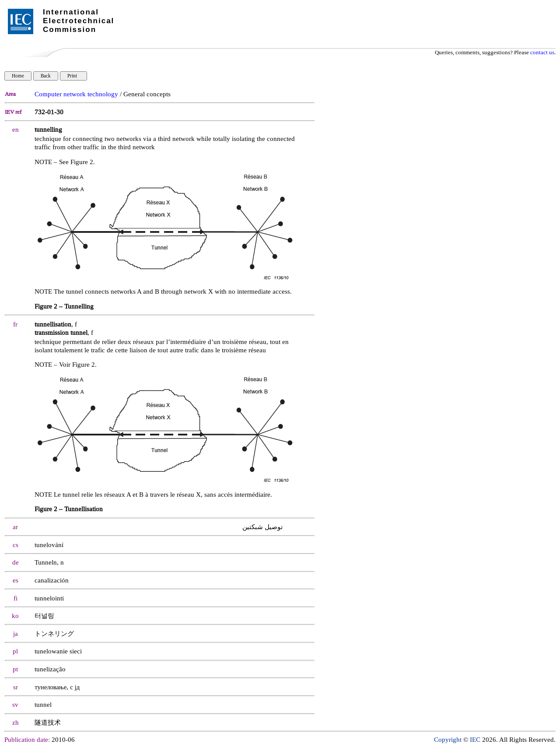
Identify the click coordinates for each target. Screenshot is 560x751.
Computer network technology (76, 94)
